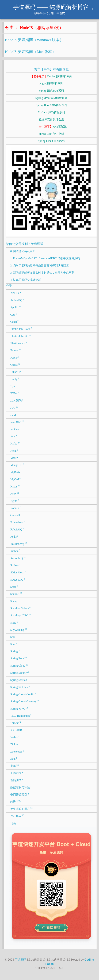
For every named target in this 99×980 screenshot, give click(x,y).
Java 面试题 (51, 127)
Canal (14, 321)
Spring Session (19, 680)
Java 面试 (17, 422)
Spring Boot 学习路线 (51, 134)
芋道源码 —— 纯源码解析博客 (51, 7)
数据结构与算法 (21, 787)
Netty (15, 493)
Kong (14, 450)
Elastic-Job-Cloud (21, 329)
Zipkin (15, 744)
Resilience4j (19, 544)
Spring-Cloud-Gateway (25, 701)
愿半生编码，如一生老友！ (51, 13)
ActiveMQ (17, 300)
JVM (14, 415)
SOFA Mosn (18, 572)
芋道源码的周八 (21, 809)
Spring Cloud (19, 665)
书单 (14, 766)
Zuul (14, 758)
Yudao (15, 737)
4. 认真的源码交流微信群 (26, 280)
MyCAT (16, 479)
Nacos (15, 486)
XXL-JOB (17, 730)
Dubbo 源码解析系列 (51, 76)
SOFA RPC (18, 579)
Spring (15, 651)
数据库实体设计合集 (51, 119)
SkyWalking (18, 630)
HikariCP (17, 372)
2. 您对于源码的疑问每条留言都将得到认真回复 (40, 265)
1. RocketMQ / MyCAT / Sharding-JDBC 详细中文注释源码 (45, 258)
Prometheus (18, 522)
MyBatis (16, 472)
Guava (15, 364)
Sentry (15, 601)
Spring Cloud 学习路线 (51, 141)
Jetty (14, 436)
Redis (14, 536)
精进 (16, 801)
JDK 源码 (17, 400)
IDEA (14, 393)
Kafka (15, 443)
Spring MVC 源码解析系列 (51, 98)
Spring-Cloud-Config (23, 694)
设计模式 (17, 816)
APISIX (16, 293)
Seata (14, 587)
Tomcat (16, 723)
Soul (14, 644)
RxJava (15, 565)
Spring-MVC (19, 708)
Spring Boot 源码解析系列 (51, 105)
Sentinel (16, 594)
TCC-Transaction (21, 715)
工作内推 (17, 773)
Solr (13, 637)
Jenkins (15, 429)
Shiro (14, 622)
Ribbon (15, 551)
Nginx (15, 501)
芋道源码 (20, 960)
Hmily (15, 379)
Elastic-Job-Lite (21, 336)
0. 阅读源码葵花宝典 (23, 251)
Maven (15, 458)
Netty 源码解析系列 (51, 84)
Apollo (16, 307)
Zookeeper (17, 751)
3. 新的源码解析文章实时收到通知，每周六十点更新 (42, 273)
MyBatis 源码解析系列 (51, 112)
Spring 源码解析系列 (51, 91)
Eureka (16, 350)
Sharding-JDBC (21, 615)
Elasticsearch (18, 343)
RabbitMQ (17, 529)
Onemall (16, 515)
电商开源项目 (20, 794)
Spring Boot (18, 658)
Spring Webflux (20, 687)
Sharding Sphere (20, 608)
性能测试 (17, 780)
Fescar (15, 357)
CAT (14, 314)
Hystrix (16, 386)
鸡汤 (14, 823)
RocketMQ (18, 558)
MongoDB (17, 465)
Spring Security (20, 672)
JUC (14, 407)
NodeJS (15, 508)
